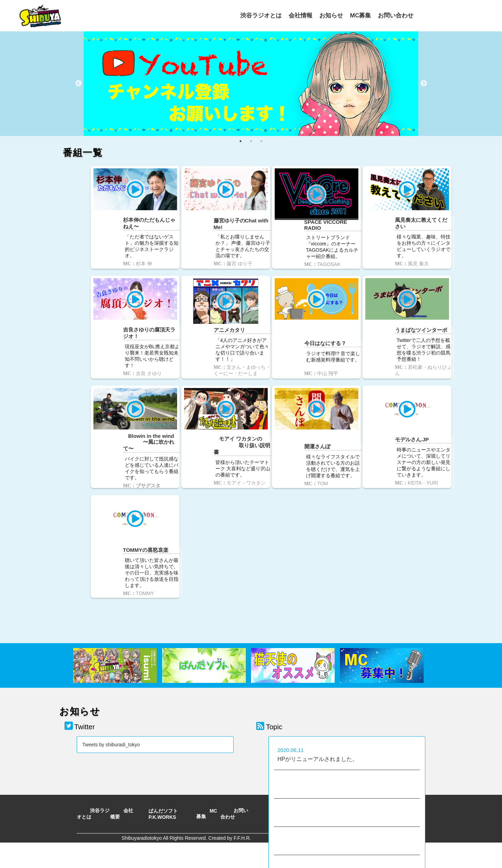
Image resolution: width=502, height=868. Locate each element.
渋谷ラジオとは (261, 15)
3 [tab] (261, 141)
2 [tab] (251, 141)
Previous (78, 84)
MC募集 (360, 15)
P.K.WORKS (162, 797)
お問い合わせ (396, 15)
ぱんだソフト (163, 790)
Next (424, 84)
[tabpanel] (251, 84)
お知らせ (331, 15)
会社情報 (301, 15)
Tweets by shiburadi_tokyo (111, 724)
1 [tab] (241, 141)
